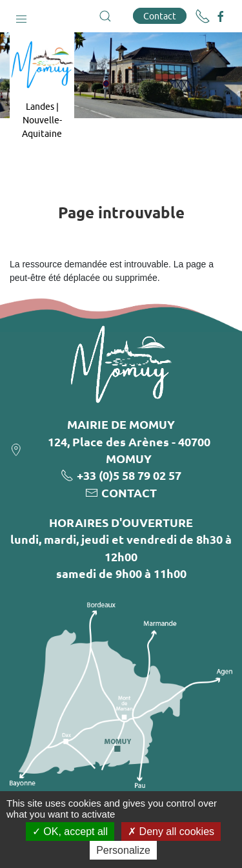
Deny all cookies (171, 832)
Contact (160, 16)
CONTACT (129, 492)
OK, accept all (70, 832)
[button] (21, 16)
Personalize (123, 850)
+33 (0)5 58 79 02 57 (129, 475)
